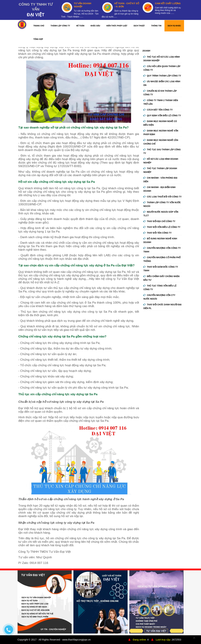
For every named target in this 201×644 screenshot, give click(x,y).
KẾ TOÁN (80, 26)
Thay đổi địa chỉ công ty (159, 221)
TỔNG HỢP (38, 39)
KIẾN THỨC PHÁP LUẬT (117, 26)
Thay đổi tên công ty (157, 233)
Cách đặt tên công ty (158, 110)
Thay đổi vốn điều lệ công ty (162, 227)
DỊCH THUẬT (139, 26)
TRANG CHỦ (39, 26)
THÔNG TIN (156, 26)
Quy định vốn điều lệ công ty (162, 116)
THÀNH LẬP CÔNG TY (60, 26)
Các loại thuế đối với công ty (162, 197)
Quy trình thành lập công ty (162, 76)
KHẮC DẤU (95, 26)
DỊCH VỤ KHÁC (174, 26)
